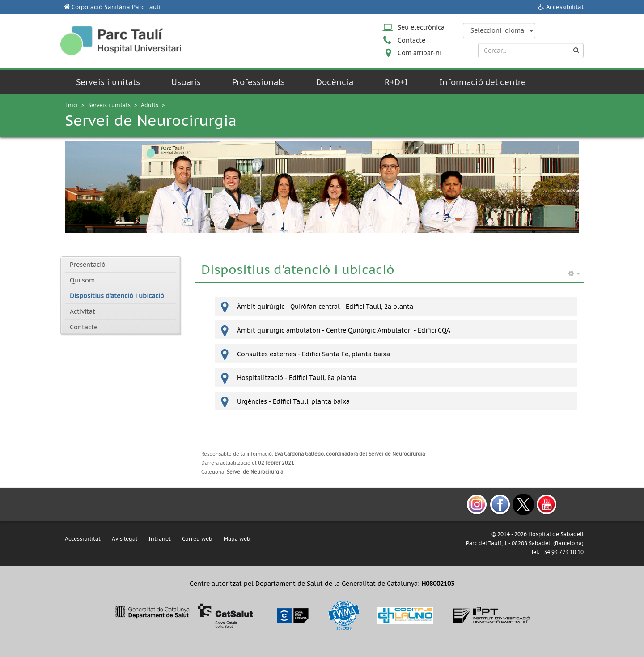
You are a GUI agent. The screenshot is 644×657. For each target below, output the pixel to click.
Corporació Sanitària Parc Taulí (116, 7)
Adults (150, 105)
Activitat (83, 311)
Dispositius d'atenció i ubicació (117, 296)
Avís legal (125, 539)
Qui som (82, 280)
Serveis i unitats (108, 82)
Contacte (411, 40)
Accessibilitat (565, 7)
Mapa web (237, 539)
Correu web (197, 539)
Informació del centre (483, 82)
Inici (72, 105)
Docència (335, 82)
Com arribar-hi (419, 53)
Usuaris (186, 82)
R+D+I (396, 82)
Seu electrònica (421, 27)
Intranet (160, 539)
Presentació (88, 265)
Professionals (258, 82)
